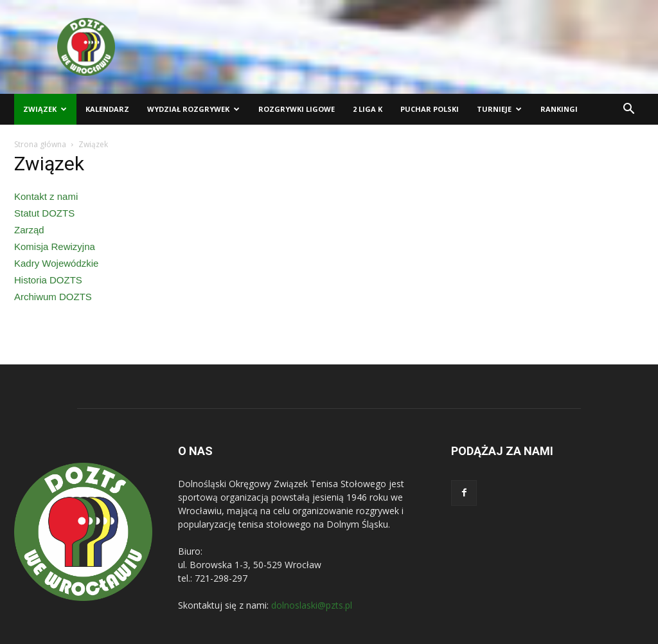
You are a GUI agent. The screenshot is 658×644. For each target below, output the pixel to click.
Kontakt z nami (46, 196)
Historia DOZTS (48, 280)
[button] (628, 110)
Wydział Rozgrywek (193, 109)
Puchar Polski (430, 109)
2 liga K (368, 109)
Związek (45, 109)
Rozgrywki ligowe (297, 109)
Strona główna (40, 144)
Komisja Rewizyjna (55, 246)
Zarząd (29, 230)
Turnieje (499, 109)
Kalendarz (107, 109)
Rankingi (559, 109)
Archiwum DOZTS (53, 297)
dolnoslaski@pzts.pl (312, 605)
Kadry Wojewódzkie (56, 263)
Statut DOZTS (44, 213)
